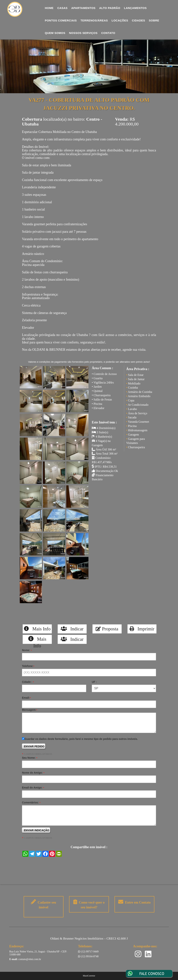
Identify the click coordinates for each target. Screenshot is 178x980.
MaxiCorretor (89, 976)
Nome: (27, 650)
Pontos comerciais (61, 20)
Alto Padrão (110, 8)
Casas (62, 8)
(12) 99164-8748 (88, 956)
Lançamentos (135, 8)
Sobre (154, 20)
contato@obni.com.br (30, 959)
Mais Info (37, 629)
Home (49, 8)
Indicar (72, 629)
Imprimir (142, 629)
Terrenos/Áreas (94, 20)
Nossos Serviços (83, 33)
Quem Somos (55, 33)
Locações (120, 20)
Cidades (138, 20)
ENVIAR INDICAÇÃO (36, 830)
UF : (94, 682)
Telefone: (28, 666)
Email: (26, 698)
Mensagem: (30, 710)
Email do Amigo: (33, 788)
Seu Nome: (30, 758)
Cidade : (28, 682)
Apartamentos (83, 8)
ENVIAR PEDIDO (34, 746)
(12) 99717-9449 (88, 952)
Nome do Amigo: (33, 773)
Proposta (107, 629)
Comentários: (31, 802)
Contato (108, 33)
